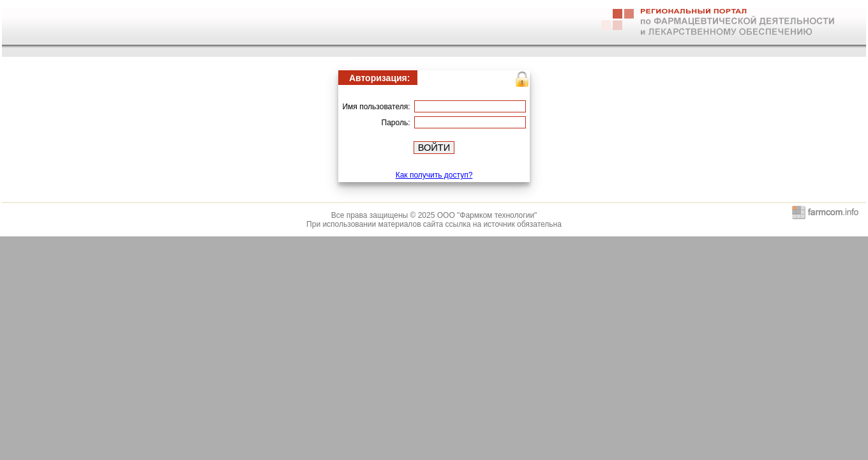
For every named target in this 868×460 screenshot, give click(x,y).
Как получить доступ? (434, 175)
